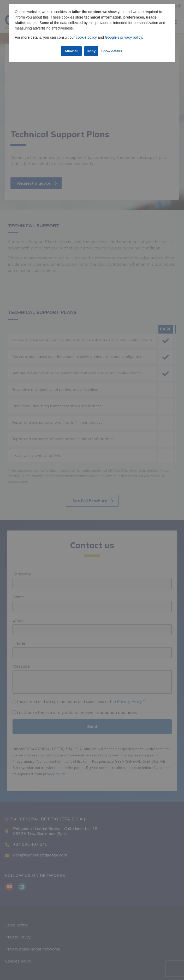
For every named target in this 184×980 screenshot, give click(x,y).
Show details (112, 51)
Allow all (71, 51)
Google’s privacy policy (123, 37)
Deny (91, 51)
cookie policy (86, 37)
